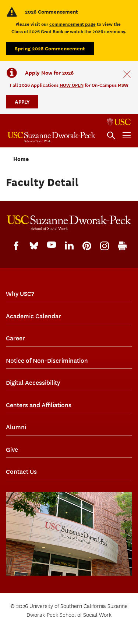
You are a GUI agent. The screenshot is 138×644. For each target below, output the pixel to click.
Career (15, 338)
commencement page (72, 24)
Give (12, 450)
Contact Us (21, 472)
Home (21, 159)
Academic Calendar (33, 316)
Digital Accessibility (33, 383)
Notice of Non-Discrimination (47, 361)
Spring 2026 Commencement (50, 48)
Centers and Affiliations (39, 405)
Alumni (16, 427)
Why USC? (20, 294)
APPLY (22, 102)
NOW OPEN (72, 85)
